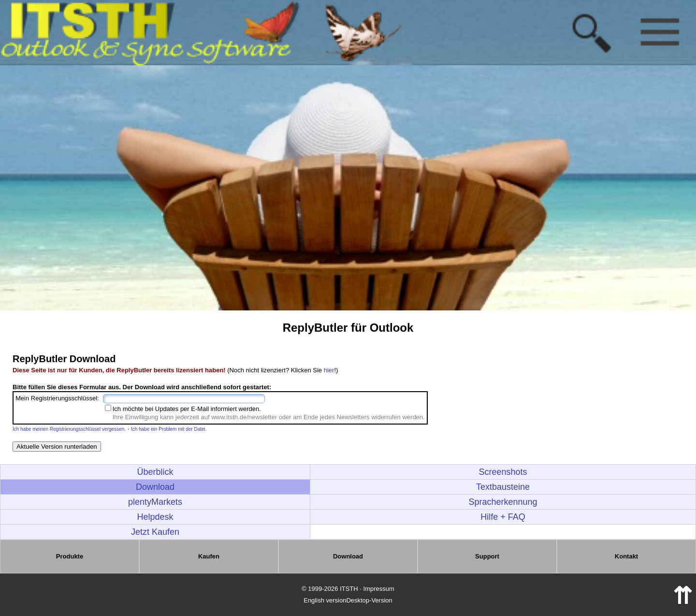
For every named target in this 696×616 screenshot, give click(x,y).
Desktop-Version (369, 600)
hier (329, 370)
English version (325, 600)
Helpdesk (155, 517)
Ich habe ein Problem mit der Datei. (169, 429)
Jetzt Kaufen (155, 532)
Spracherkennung (503, 502)
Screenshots (503, 472)
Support (487, 556)
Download (155, 487)
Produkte (70, 556)
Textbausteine (503, 487)
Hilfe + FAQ (503, 517)
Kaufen (209, 556)
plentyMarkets (155, 502)
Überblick (155, 472)
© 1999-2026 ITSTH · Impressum (348, 589)
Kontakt (626, 556)
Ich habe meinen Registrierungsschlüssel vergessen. (69, 429)
